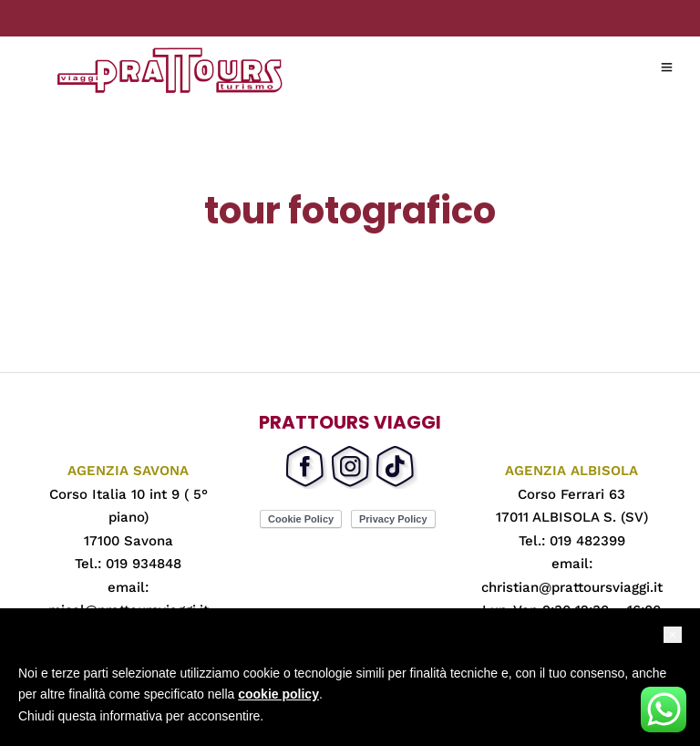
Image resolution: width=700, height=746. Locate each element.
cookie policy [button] (278, 694)
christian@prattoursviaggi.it (572, 587)
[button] (673, 635)
